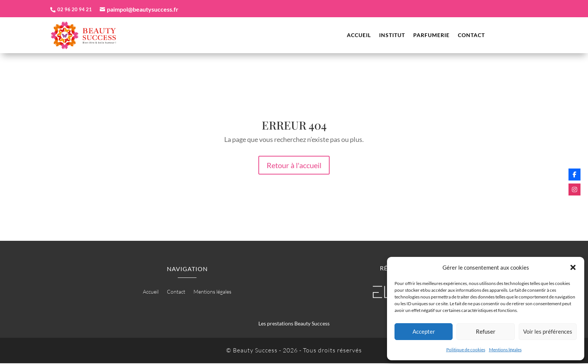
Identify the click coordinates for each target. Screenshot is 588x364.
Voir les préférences (548, 331)
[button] (573, 267)
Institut (392, 36)
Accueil (359, 36)
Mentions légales (505, 350)
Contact (471, 36)
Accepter (424, 331)
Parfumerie (431, 36)
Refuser (486, 331)
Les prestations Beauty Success (294, 324)
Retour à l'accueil (294, 166)
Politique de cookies (466, 350)
